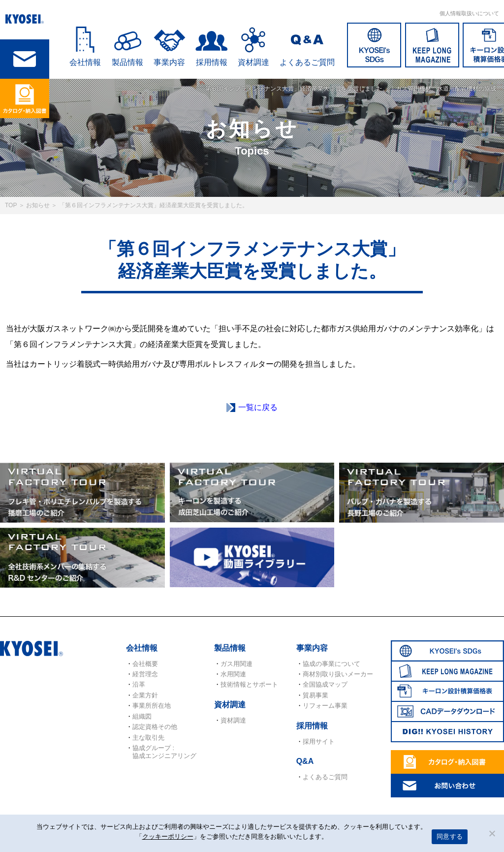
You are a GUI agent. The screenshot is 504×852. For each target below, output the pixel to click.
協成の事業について (331, 664)
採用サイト (319, 742)
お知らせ (38, 205)
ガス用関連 (236, 664)
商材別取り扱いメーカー (338, 674)
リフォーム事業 (325, 706)
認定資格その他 (155, 727)
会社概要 (145, 664)
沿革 (139, 684)
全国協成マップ (325, 684)
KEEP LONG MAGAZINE (432, 45)
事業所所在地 (152, 706)
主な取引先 (148, 738)
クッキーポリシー (168, 836)
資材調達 (253, 62)
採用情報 (212, 62)
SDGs (374, 45)
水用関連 (233, 674)
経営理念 (145, 674)
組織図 (142, 716)
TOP (11, 205)
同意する (450, 836)
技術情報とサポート (249, 684)
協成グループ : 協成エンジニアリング (164, 752)
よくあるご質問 (307, 62)
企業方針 (145, 695)
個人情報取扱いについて (469, 13)
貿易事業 (315, 695)
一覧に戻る (258, 407)
